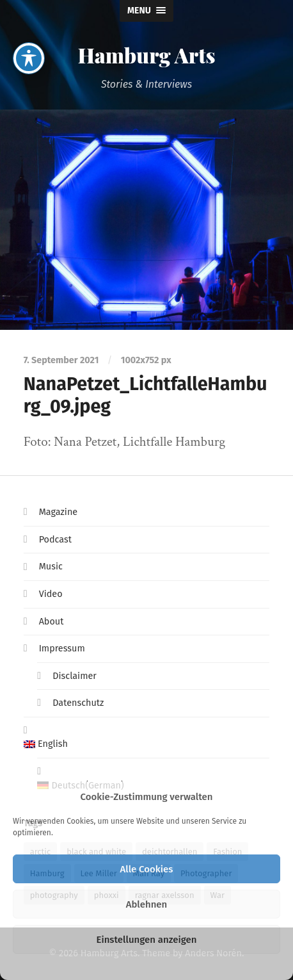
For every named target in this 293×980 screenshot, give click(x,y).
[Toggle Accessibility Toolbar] (29, 29)
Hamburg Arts (146, 55)
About (51, 622)
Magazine (59, 512)
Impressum (62, 649)
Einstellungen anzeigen (146, 940)
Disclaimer (75, 676)
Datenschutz (78, 703)
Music (51, 567)
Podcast (55, 540)
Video (51, 594)
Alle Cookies (147, 869)
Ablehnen (147, 904)
